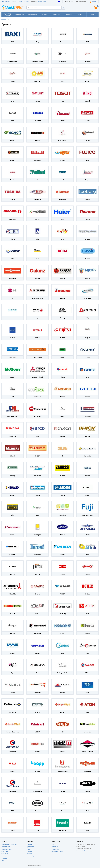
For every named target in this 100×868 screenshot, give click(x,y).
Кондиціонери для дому (9, 844)
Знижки (26, 2)
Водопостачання (7, 849)
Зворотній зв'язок (82, 851)
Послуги (4, 858)
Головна (4, 19)
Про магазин (6, 2)
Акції (3, 860)
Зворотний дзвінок (57, 851)
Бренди (14, 2)
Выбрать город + (43, 2)
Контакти (29, 854)
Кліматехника (6, 847)
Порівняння (55, 849)
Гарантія (29, 851)
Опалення (5, 851)
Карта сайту (30, 856)
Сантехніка (5, 854)
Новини (29, 849)
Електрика (5, 856)
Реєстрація (55, 847)
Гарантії (20, 2)
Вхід (53, 844)
